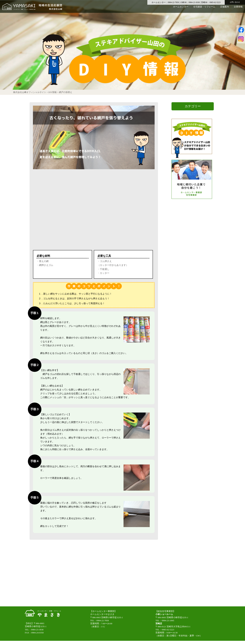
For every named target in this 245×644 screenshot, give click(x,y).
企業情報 (238, 9)
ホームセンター (181, 9)
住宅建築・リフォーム (204, 9)
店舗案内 (225, 9)
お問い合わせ (235, 2)
